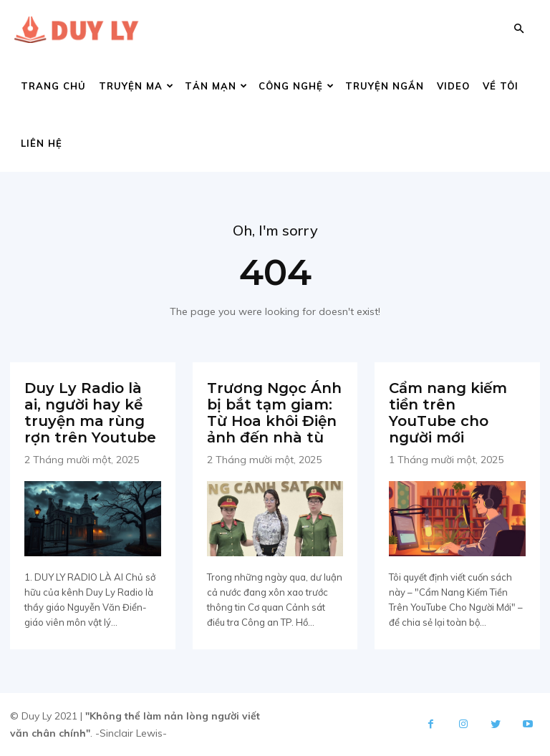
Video (453, 86)
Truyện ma (136, 86)
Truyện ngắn (385, 86)
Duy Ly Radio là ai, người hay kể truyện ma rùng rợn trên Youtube (90, 413)
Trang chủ (53, 86)
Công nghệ (296, 86)
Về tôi (501, 86)
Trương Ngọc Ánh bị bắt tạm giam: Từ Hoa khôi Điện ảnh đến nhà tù (274, 413)
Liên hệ (42, 143)
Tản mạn (216, 86)
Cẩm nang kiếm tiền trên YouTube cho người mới (448, 413)
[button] (518, 29)
